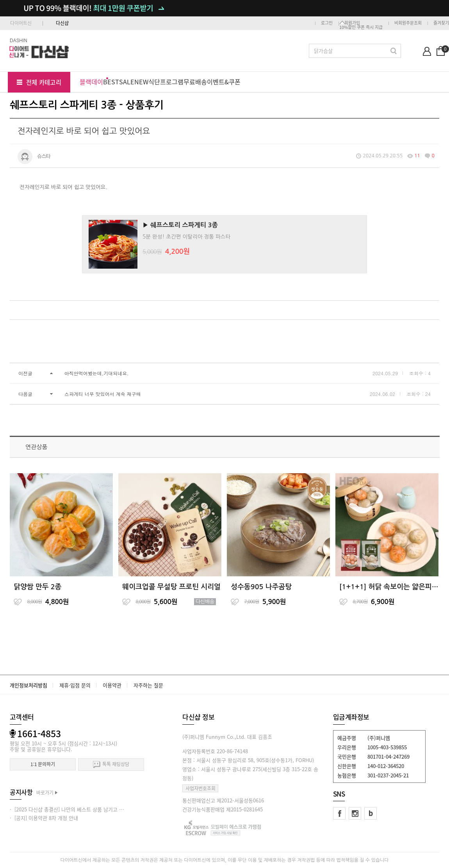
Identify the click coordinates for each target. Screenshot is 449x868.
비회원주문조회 (408, 23)
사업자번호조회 (200, 788)
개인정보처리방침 (29, 685)
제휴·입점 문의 (75, 685)
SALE (127, 82)
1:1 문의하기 (43, 764)
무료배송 (195, 82)
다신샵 (62, 23)
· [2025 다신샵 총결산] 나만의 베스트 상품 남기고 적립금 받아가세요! (85, 809)
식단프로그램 (166, 82)
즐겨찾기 (441, 23)
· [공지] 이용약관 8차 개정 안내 (44, 818)
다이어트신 (21, 23)
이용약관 (112, 685)
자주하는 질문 (148, 685)
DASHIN (19, 40)
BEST (111, 82)
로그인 (327, 23)
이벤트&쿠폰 (224, 82)
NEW (141, 82)
